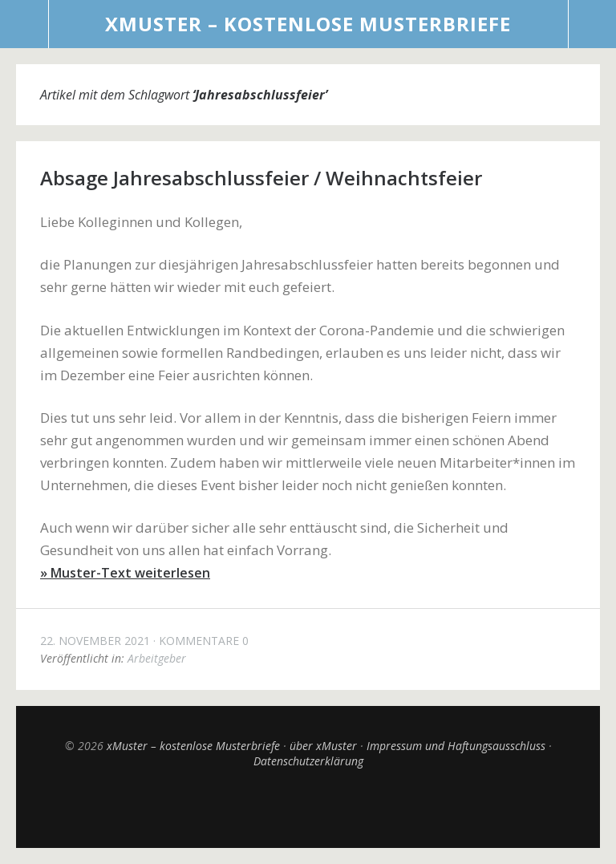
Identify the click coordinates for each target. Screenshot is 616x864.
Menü (24, 24)
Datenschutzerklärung (308, 761)
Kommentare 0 (204, 641)
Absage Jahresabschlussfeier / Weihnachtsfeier (261, 178)
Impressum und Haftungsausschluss (456, 746)
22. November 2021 (95, 641)
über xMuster (323, 746)
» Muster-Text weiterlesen (125, 573)
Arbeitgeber (157, 658)
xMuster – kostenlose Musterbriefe (308, 24)
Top (308, 808)
